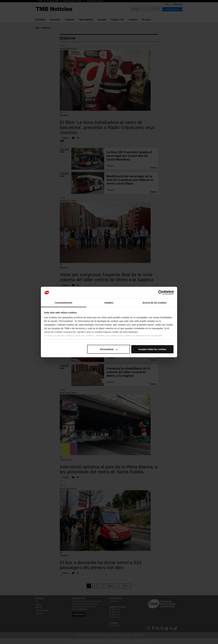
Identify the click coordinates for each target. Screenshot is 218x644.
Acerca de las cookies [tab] (154, 303)
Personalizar (109, 349)
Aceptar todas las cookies (152, 349)
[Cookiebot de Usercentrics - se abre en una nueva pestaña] (161, 293)
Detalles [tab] (109, 303)
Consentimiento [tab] (64, 303)
